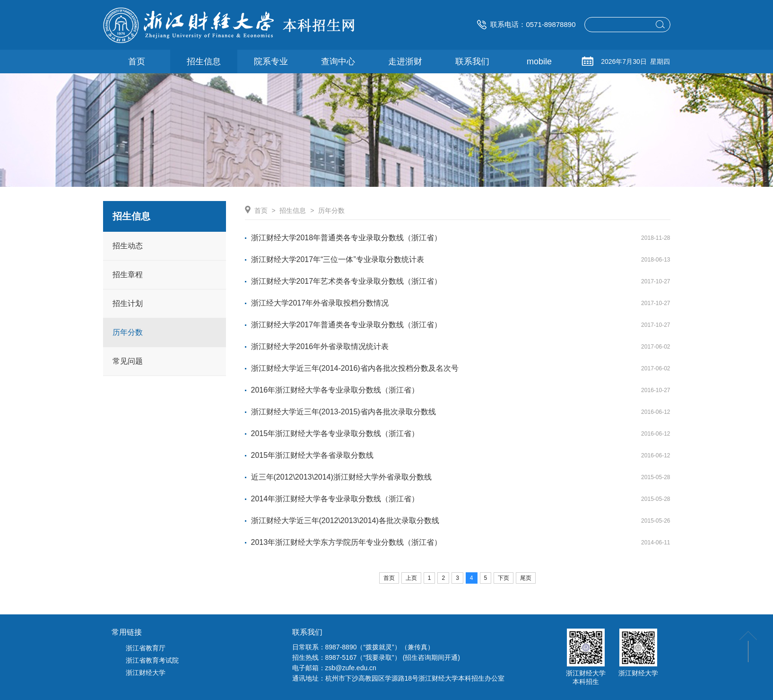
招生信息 (293, 210)
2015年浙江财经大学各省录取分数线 (313, 455)
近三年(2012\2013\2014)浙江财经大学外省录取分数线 (341, 477)
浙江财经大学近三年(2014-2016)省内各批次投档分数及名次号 (355, 368)
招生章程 (128, 275)
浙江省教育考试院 (152, 660)
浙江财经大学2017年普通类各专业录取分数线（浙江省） (347, 325)
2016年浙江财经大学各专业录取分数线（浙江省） (335, 390)
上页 (411, 578)
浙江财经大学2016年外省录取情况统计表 (320, 346)
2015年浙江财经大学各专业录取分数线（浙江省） (335, 433)
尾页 (526, 578)
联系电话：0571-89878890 (526, 24)
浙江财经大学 (146, 673)
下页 (504, 578)
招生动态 (128, 246)
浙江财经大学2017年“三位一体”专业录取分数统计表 (338, 259)
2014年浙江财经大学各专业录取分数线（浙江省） (335, 499)
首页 (261, 210)
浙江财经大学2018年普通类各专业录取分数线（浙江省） (347, 238)
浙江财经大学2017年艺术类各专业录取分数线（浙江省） (347, 281)
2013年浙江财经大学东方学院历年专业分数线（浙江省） (347, 542)
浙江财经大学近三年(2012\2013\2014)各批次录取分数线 (345, 521)
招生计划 (128, 303)
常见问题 (128, 361)
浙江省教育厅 (146, 648)
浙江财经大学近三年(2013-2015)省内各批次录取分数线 (343, 412)
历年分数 (128, 332)
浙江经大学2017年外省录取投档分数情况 (320, 303)
